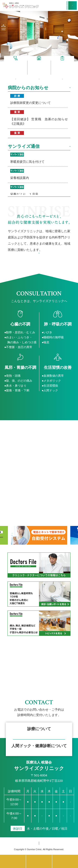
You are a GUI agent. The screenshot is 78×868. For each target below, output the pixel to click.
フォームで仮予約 (39, 747)
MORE (62, 88)
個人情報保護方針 (27, 843)
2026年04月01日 (39, 118)
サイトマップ (54, 843)
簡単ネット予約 (39, 712)
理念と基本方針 (39, 264)
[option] (39, 36)
